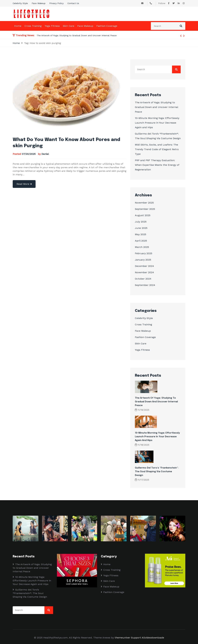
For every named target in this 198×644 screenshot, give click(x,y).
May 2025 (141, 234)
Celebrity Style (20, 3)
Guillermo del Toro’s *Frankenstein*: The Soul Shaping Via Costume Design (157, 472)
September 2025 (145, 209)
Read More (24, 184)
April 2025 (141, 241)
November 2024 (144, 272)
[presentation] (181, 35)
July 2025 (141, 222)
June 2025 (141, 228)
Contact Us (73, 3)
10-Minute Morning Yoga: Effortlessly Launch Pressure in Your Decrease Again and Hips (157, 123)
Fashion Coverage (107, 26)
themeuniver (122, 638)
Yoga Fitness (52, 26)
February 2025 (144, 253)
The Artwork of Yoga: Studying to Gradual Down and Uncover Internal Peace (77, 35)
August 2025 (143, 215)
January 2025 (143, 260)
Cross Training (33, 26)
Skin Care (69, 26)
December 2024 (144, 266)
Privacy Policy (56, 3)
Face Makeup (39, 3)
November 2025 (144, 203)
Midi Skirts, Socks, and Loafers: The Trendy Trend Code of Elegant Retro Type (157, 149)
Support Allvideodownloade (148, 638)
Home (18, 26)
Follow (162, 3)
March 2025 (142, 247)
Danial (45, 154)
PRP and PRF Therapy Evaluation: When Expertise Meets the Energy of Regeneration (157, 165)
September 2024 (145, 285)
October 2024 (143, 279)
